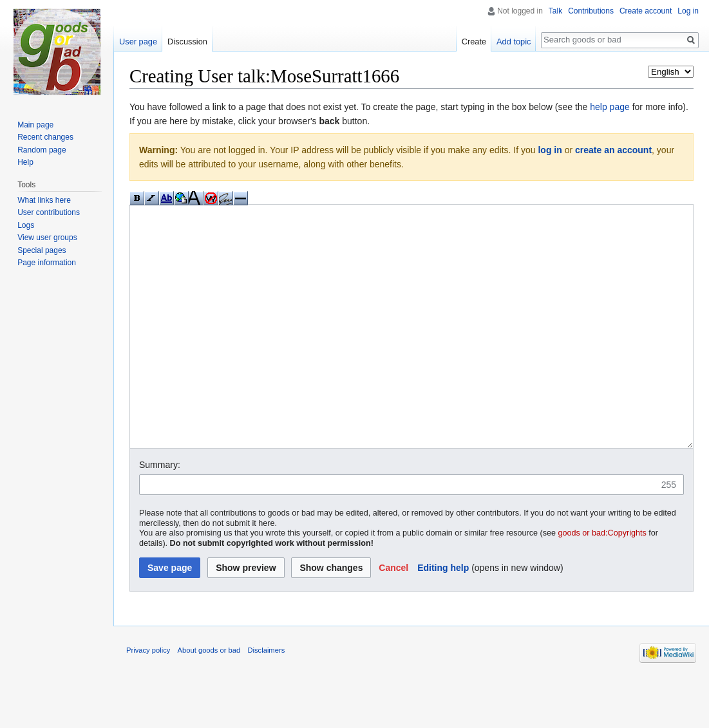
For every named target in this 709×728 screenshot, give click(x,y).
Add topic (514, 42)
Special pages (42, 250)
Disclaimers (266, 698)
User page (138, 42)
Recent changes (45, 137)
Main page (35, 125)
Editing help (443, 616)
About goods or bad (209, 698)
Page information (47, 263)
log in (550, 150)
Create (474, 42)
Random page (42, 150)
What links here (44, 200)
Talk (555, 11)
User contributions (49, 212)
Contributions (591, 11)
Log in (688, 11)
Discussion (187, 42)
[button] (393, 616)
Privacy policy (148, 698)
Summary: (160, 513)
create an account (613, 150)
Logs (26, 225)
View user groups (47, 238)
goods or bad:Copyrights (602, 581)
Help (25, 162)
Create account (646, 11)
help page (610, 107)
